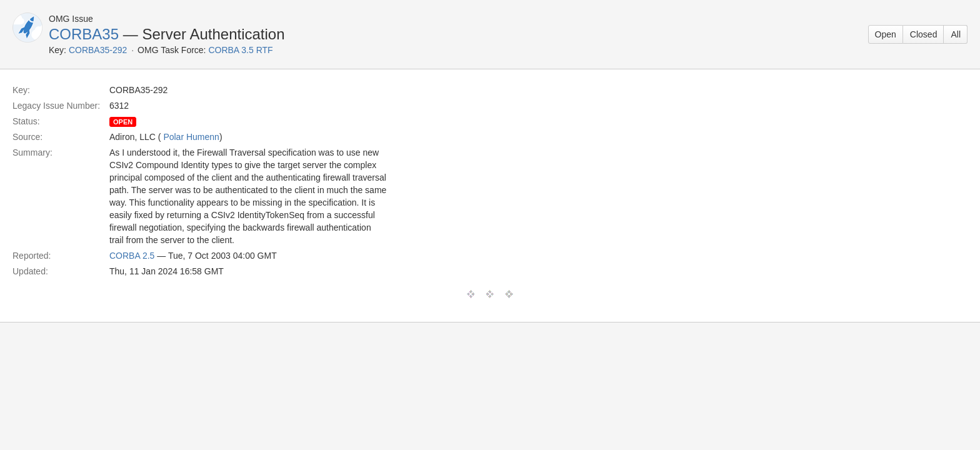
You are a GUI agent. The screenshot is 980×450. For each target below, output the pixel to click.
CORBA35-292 (98, 50)
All (956, 34)
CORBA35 (84, 34)
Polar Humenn (191, 137)
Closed (924, 34)
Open (886, 34)
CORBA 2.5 (132, 256)
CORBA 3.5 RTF (240, 50)
